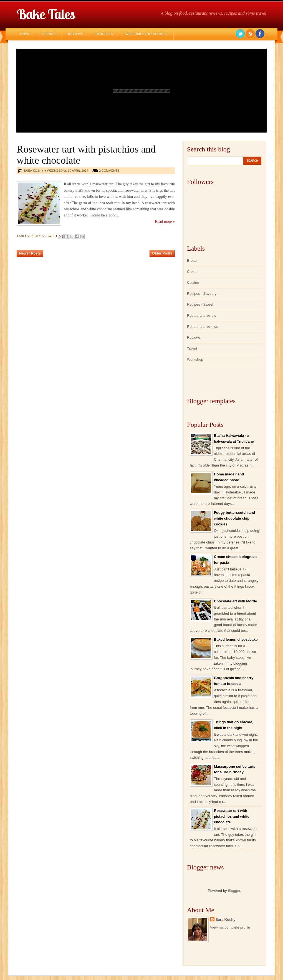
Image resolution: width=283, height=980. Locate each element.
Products (104, 34)
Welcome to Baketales (146, 34)
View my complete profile (230, 927)
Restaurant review (202, 316)
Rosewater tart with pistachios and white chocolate (232, 816)
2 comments (109, 171)
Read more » (165, 222)
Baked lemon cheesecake (236, 639)
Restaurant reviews (202, 327)
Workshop (195, 359)
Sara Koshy (226, 920)
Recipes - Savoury (202, 294)
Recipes (49, 34)
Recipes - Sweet (44, 236)
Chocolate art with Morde (235, 601)
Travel (192, 349)
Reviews (75, 34)
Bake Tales (46, 14)
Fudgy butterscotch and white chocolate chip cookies (234, 518)
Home (25, 34)
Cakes (192, 272)
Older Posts (162, 253)
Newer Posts (30, 253)
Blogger (234, 891)
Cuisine (193, 282)
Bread (192, 260)
